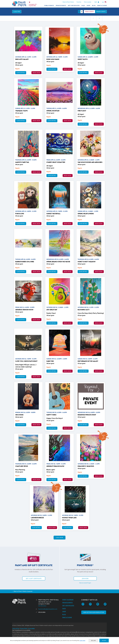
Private (101, 12)
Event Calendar (68, 600)
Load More (60, 538)
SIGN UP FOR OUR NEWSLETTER (94, 612)
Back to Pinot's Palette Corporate (23, 591)
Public (89, 12)
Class (17, 12)
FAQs (83, 6)
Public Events (49, 6)
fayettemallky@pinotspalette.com (48, 609)
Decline (93, 641)
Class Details (21, 73)
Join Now (85, 578)
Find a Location (88, 2)
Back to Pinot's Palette (68, 2)
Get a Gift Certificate (34, 578)
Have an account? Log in (85, 583)
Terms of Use (16, 629)
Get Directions (42, 606)
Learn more (83, 640)
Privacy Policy (24, 629)
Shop (88, 6)
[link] (99, 18)
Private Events (61, 6)
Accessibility (32, 629)
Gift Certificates (74, 6)
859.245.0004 (42, 612)
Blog (94, 6)
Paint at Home (102, 6)
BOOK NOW (36, 73)
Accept (104, 641)
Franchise (79, 2)
